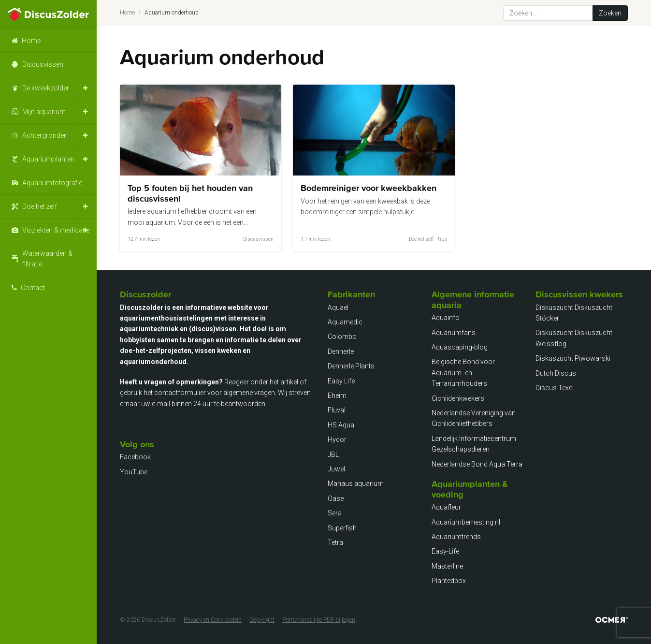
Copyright (262, 620)
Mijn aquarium (44, 112)
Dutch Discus (556, 373)
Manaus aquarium (356, 483)
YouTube (134, 472)
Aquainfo (446, 318)
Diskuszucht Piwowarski (573, 358)
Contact (33, 288)
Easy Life (341, 381)
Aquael (338, 307)
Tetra (335, 542)
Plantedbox (449, 581)
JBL (333, 454)
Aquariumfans (454, 333)
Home (31, 41)
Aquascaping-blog (460, 347)
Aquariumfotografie (52, 183)
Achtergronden (45, 135)
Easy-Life (445, 551)
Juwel (336, 469)
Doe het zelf (40, 206)
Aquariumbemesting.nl (466, 522)
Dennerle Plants (351, 366)
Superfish (342, 528)
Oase (336, 498)
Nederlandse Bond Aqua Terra (477, 464)
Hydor (337, 439)
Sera (335, 513)
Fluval (337, 410)
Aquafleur (446, 507)
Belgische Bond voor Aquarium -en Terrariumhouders (463, 373)
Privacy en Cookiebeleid (213, 620)
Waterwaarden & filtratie (47, 259)
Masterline (447, 566)
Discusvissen (43, 64)
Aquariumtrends (456, 537)
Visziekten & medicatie (56, 230)
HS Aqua (341, 425)
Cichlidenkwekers (458, 398)
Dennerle (341, 351)
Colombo (342, 337)
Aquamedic (345, 322)
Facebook (135, 457)
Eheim (337, 395)
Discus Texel (555, 388)
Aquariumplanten (48, 159)
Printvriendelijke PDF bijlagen (319, 620)
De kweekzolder (46, 88)
